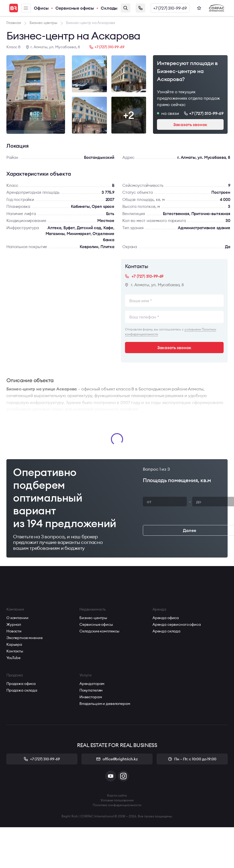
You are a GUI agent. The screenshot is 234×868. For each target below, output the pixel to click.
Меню (26, 8)
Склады (109, 8)
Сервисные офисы (75, 8)
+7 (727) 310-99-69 (170, 8)
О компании (17, 618)
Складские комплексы (99, 631)
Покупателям (91, 690)
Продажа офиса (21, 684)
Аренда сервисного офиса (177, 624)
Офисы (41, 8)
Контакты (15, 651)
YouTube (13, 658)
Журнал (14, 624)
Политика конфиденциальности (117, 805)
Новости (14, 631)
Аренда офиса (166, 618)
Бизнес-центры (93, 618)
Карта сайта (117, 795)
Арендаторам (92, 684)
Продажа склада (22, 690)
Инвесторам (91, 697)
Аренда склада (166, 631)
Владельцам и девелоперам (105, 704)
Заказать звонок (140, 8)
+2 (129, 115)
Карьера (14, 644)
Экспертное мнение (25, 638)
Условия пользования (117, 800)
